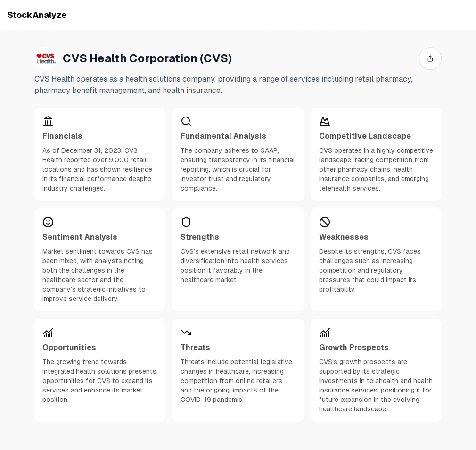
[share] (430, 58)
